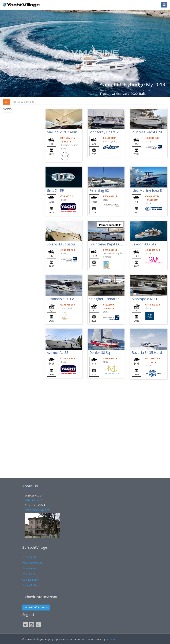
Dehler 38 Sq (100, 353)
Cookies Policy (31, 580)
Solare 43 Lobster (61, 244)
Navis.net (111, 639)
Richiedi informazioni (36, 607)
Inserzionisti (29, 557)
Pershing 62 (99, 190)
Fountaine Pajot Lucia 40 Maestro (117, 244)
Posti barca (29, 574)
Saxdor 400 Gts (144, 244)
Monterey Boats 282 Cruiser (112, 132)
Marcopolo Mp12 (146, 299)
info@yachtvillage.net (37, 510)
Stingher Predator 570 (107, 299)
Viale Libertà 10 (34, 500)
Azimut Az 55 (57, 353)
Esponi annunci (31, 568)
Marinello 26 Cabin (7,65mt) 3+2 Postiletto (81, 132)
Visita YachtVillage (32, 563)
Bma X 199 (55, 190)
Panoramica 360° (110, 225)
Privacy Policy (30, 585)
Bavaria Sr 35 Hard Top (151, 353)
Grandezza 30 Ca (60, 299)
